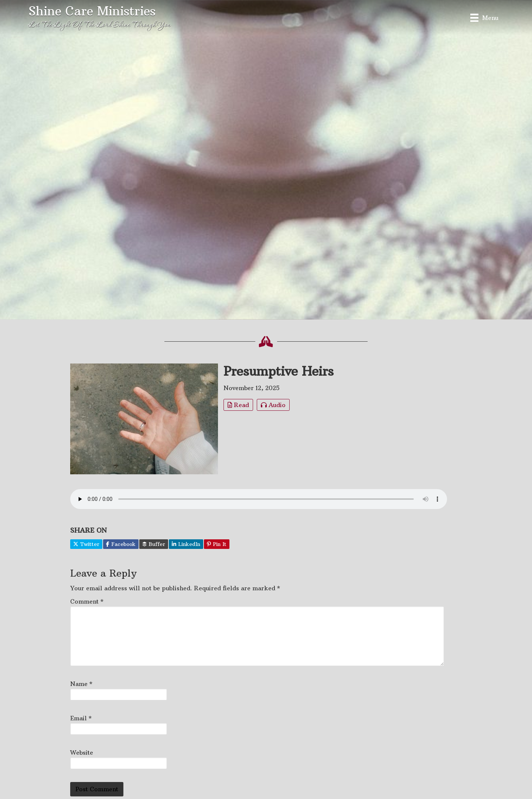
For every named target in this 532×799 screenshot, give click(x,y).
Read (238, 405)
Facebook (121, 544)
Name (81, 684)
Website (82, 752)
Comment (87, 601)
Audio (273, 405)
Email (81, 718)
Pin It (217, 544)
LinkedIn (186, 544)
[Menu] (484, 18)
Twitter (86, 544)
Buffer (154, 544)
